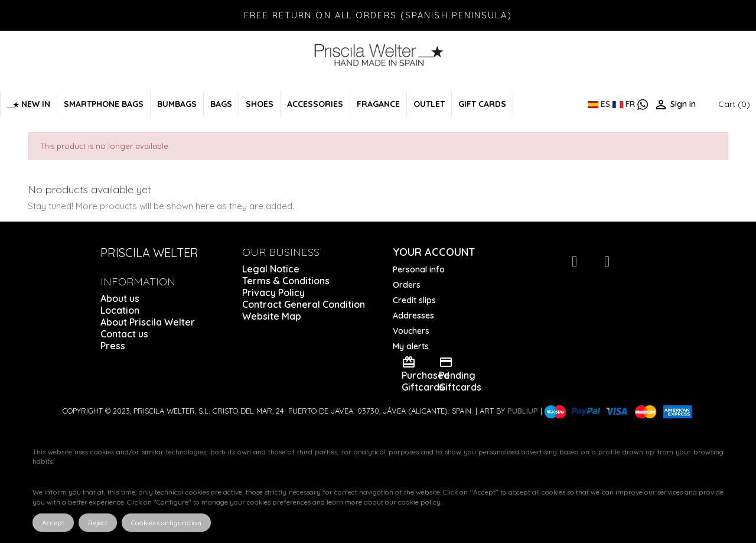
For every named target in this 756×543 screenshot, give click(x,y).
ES (600, 104)
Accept (53, 523)
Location (120, 310)
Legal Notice (271, 269)
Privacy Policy (273, 292)
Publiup (523, 411)
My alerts (411, 346)
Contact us (124, 334)
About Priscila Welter (148, 322)
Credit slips (414, 300)
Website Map (272, 316)
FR (625, 104)
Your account (434, 252)
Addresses (413, 316)
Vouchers (411, 331)
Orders (407, 285)
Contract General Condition (304, 304)
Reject (98, 523)
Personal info (419, 269)
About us (120, 298)
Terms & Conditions (286, 281)
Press (113, 346)
